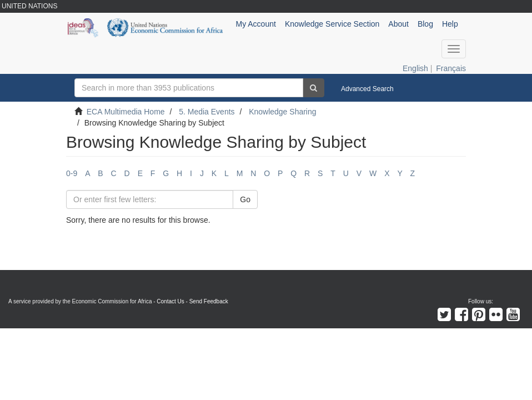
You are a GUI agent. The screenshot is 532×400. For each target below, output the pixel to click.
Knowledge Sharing (282, 112)
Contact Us (170, 301)
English (415, 68)
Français (451, 68)
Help (450, 24)
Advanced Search (367, 89)
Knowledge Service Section (332, 24)
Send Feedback (209, 301)
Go (245, 199)
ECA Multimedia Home (126, 112)
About (398, 24)
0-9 (72, 173)
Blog (425, 24)
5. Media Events (207, 112)
